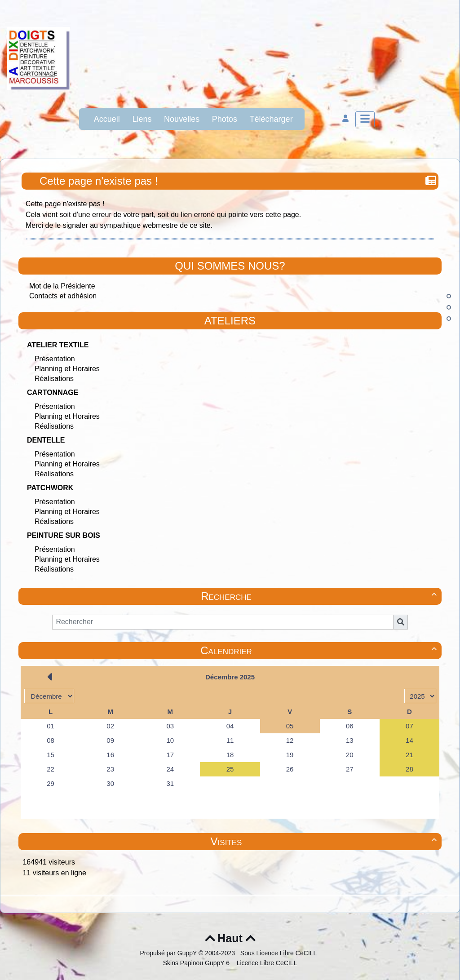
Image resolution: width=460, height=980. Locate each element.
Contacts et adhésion (63, 296)
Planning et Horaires (67, 369)
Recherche (320, 596)
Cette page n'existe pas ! (100, 181)
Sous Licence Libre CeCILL (279, 953)
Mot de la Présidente (62, 286)
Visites (325, 841)
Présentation (55, 359)
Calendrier (320, 650)
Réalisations (54, 379)
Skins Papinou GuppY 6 (198, 963)
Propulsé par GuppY (169, 953)
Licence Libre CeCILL (266, 963)
